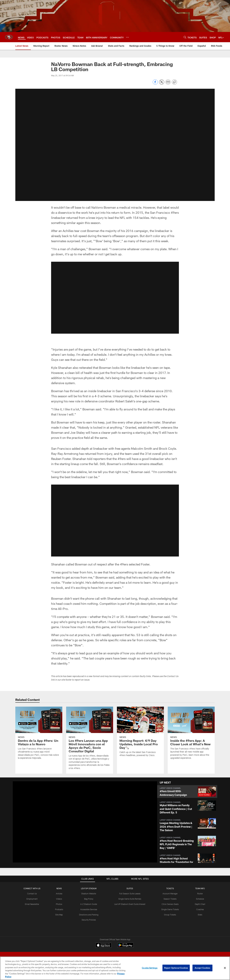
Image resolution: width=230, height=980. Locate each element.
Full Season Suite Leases (130, 894)
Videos (59, 899)
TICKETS (170, 888)
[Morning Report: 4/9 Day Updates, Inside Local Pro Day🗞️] (140, 734)
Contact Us (32, 894)
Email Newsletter (32, 904)
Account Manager (170, 894)
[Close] (225, 968)
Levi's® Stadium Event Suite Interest (130, 904)
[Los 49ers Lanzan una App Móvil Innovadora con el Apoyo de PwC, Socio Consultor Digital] (90, 740)
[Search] (185, 37)
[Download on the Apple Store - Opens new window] (103, 945)
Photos (59, 904)
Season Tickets (170, 899)
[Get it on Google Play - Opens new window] (125, 947)
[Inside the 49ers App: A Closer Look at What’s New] (191, 735)
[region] (115, 968)
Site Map (59, 915)
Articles (59, 894)
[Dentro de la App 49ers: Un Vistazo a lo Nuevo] (39, 735)
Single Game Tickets (170, 909)
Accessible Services (89, 909)
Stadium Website (89, 894)
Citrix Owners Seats (170, 904)
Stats (200, 915)
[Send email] (168, 84)
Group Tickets (170, 915)
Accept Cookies (202, 968)
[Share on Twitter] (162, 84)
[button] (115, 144)
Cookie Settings (150, 968)
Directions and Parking (89, 915)
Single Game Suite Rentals (130, 899)
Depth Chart (200, 904)
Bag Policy (89, 899)
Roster (200, 894)
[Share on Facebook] (155, 84)
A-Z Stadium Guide (89, 904)
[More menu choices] (127, 37)
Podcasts (59, 909)
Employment (32, 899)
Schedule (200, 899)
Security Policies (89, 920)
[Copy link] (174, 82)
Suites (130, 888)
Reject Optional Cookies (176, 968)
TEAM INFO (200, 888)
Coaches (200, 909)
